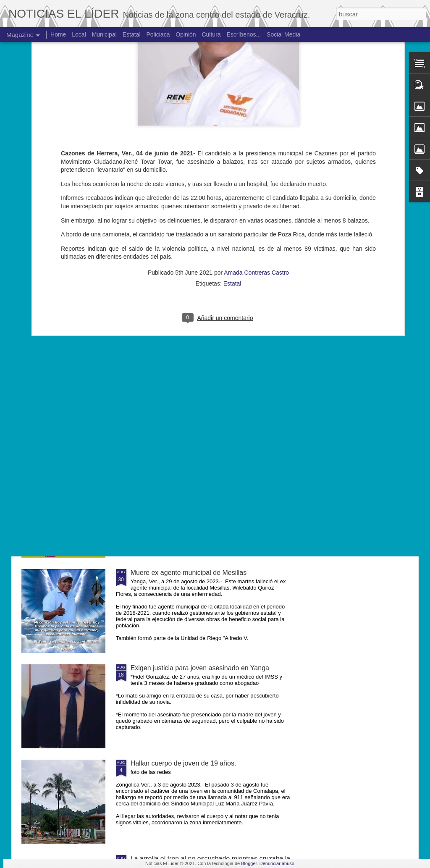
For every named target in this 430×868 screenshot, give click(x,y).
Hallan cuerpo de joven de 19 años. (184, 763)
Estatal (232, 174)
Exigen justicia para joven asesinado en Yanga (200, 668)
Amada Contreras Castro (256, 163)
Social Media (283, 34)
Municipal (104, 34)
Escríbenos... (244, 34)
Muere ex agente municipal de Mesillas (189, 573)
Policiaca (158, 34)
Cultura (211, 34)
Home (58, 34)
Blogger (249, 863)
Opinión (186, 34)
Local (79, 34)
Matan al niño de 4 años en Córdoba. (186, 382)
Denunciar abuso (277, 863)
